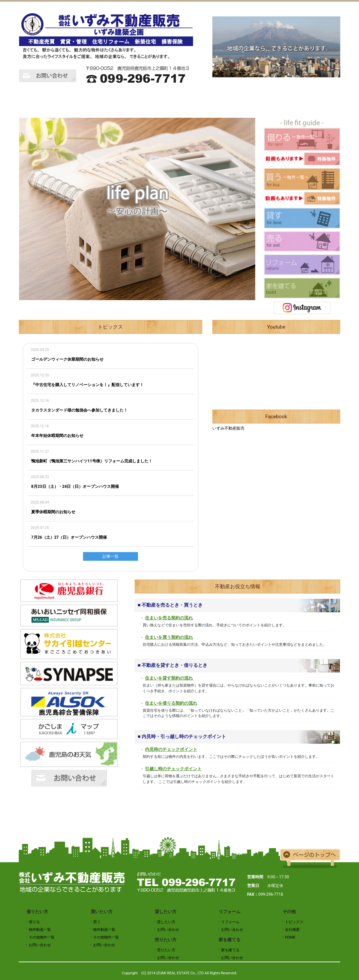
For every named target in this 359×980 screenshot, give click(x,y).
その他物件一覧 (42, 937)
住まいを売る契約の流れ (169, 618)
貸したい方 (200, 101)
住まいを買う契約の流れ (169, 637)
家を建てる (230, 950)
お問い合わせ (40, 945)
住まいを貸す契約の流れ (169, 678)
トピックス (79, 101)
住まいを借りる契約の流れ (171, 703)
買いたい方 (159, 101)
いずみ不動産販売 (228, 428)
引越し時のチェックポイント (173, 769)
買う (97, 922)
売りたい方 (240, 101)
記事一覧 (111, 556)
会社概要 (320, 101)
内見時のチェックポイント (171, 749)
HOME (39, 101)
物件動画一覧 (40, 930)
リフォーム (280, 101)
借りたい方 (119, 101)
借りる (34, 922)
